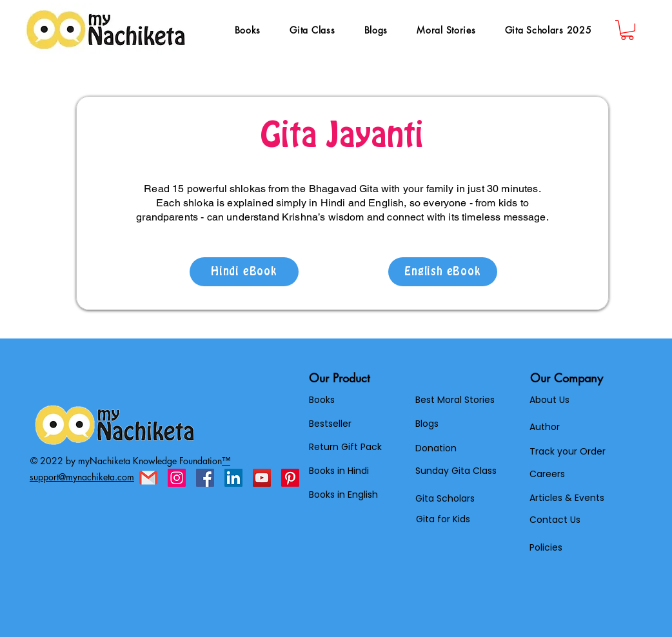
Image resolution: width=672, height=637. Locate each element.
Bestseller (330, 424)
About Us (549, 400)
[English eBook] (443, 272)
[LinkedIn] (233, 478)
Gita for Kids (443, 519)
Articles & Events (567, 498)
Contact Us (555, 520)
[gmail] (148, 478)
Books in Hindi (339, 471)
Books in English (343, 495)
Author (545, 427)
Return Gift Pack (345, 447)
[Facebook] (205, 478)
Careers (547, 474)
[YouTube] (262, 478)
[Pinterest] (290, 478)
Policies (546, 547)
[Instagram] (177, 478)
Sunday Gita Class (456, 471)
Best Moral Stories (455, 400)
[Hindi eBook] (244, 272)
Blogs (427, 424)
